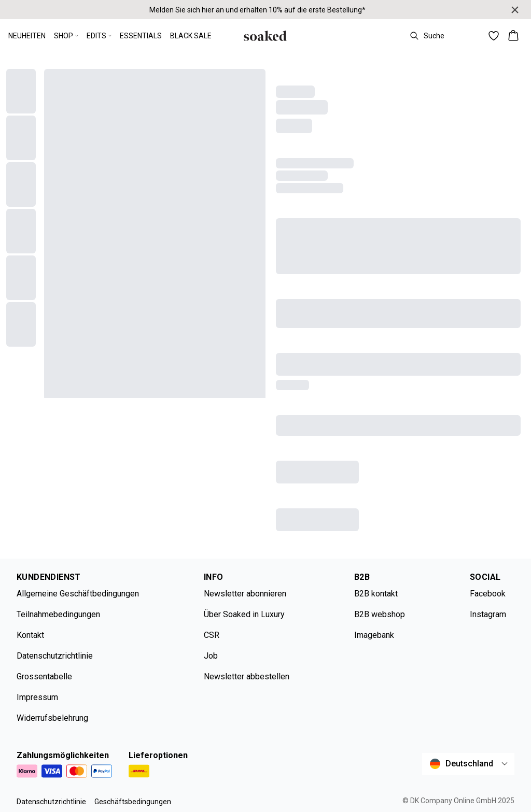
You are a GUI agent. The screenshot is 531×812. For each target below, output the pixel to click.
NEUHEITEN (27, 36)
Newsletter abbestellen (247, 676)
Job (211, 656)
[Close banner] (515, 10)
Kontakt (30, 635)
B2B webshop (380, 614)
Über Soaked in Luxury (244, 614)
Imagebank (374, 635)
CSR (212, 635)
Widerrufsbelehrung (52, 718)
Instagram (488, 614)
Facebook (488, 594)
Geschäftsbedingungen (133, 802)
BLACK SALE (191, 36)
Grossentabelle (44, 676)
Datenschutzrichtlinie (55, 656)
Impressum (37, 697)
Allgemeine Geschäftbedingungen (78, 594)
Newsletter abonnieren (245, 594)
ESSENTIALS (141, 36)
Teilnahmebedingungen (58, 614)
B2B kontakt (376, 594)
